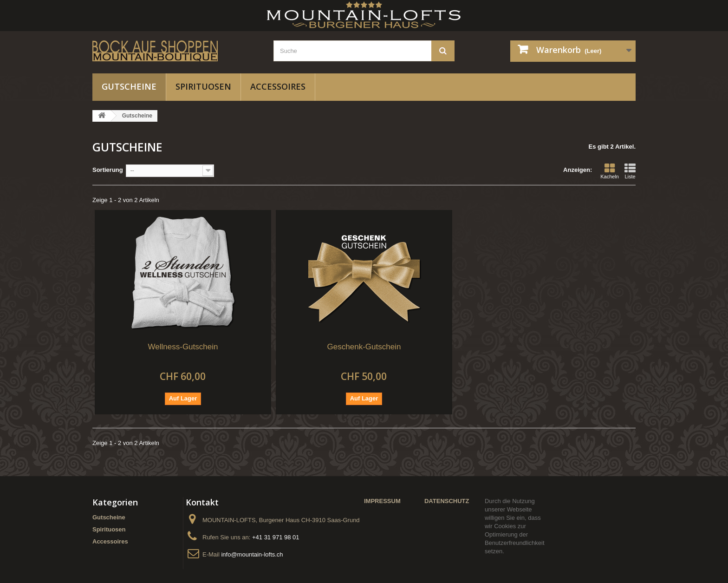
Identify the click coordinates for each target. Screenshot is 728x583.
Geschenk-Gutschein (364, 347)
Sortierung (108, 170)
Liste (630, 171)
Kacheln (610, 171)
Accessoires (278, 86)
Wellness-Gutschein (183, 347)
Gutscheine (129, 86)
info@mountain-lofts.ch (252, 554)
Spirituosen (203, 86)
